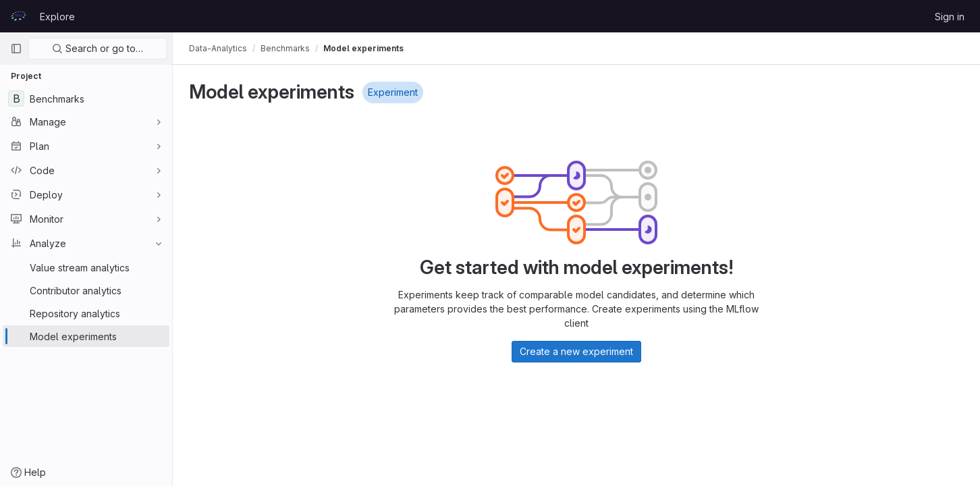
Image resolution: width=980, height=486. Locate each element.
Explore (57, 17)
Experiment (393, 92)
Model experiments (363, 48)
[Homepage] (18, 16)
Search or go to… (98, 48)
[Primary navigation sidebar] (16, 49)
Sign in (950, 17)
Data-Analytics (218, 48)
